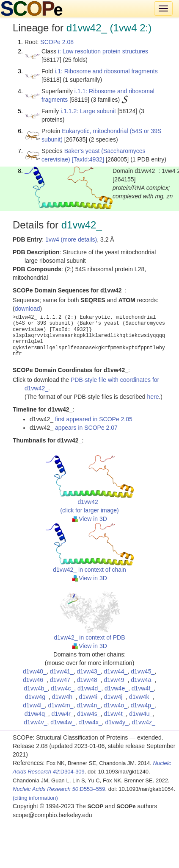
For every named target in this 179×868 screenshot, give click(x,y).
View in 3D (89, 519)
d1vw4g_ (37, 697)
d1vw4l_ (34, 705)
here (153, 397)
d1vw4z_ (144, 722)
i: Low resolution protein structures (103, 51)
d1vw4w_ (63, 722)
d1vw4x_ (90, 722)
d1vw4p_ (143, 705)
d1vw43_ (89, 671)
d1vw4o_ (116, 705)
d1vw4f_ (143, 688)
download (28, 309)
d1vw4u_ (141, 714)
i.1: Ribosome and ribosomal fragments (106, 71)
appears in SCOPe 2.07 (86, 428)
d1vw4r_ (63, 714)
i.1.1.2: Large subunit (88, 111)
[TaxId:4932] (88, 159)
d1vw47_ (62, 680)
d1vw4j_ (115, 697)
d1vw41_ (62, 671)
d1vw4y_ (117, 722)
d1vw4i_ (90, 697)
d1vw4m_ (61, 705)
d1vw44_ (116, 671)
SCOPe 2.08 (57, 42)
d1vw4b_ (36, 688)
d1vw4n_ (88, 705)
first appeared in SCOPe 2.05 (94, 419)
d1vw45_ (143, 671)
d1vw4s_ (89, 714)
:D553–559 (59, 789)
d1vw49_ (116, 680)
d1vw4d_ (89, 688)
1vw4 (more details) (71, 239)
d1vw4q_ (36, 714)
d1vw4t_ (115, 714)
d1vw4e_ (116, 688)
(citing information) (35, 798)
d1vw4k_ (141, 697)
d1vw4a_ (143, 680)
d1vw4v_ (35, 722)
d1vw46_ (35, 680)
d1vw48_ (89, 680)
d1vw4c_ (62, 688)
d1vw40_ (35, 671)
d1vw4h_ (64, 697)
